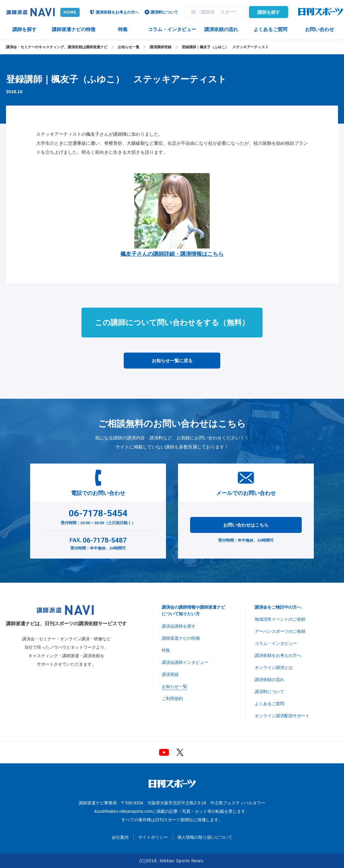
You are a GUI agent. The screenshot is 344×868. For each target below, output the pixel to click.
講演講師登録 (161, 47)
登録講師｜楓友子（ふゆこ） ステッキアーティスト (225, 47)
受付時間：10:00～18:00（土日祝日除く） (98, 516)
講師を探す (269, 12)
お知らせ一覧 (129, 47)
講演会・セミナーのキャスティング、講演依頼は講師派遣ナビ (57, 47)
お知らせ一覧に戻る (172, 361)
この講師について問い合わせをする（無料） (172, 322)
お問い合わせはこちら (246, 525)
